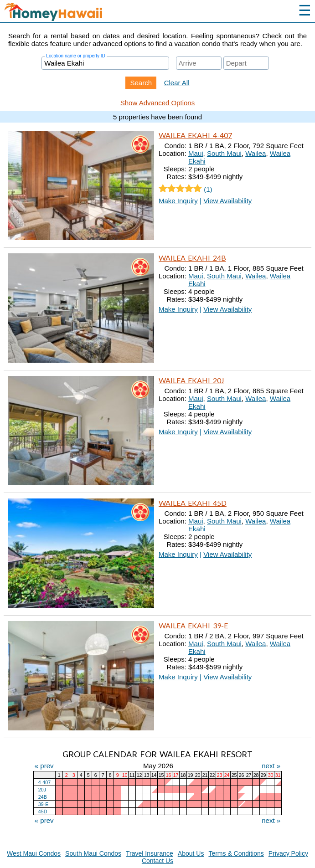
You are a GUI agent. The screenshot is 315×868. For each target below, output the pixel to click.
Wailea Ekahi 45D (193, 503)
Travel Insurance (150, 853)
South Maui (224, 153)
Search (141, 83)
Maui (196, 153)
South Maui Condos (93, 853)
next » (271, 766)
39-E (44, 804)
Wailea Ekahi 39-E (193, 625)
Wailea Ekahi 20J (191, 380)
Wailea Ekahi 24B (192, 258)
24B (43, 797)
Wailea (256, 153)
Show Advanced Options (157, 103)
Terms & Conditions (236, 853)
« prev (44, 766)
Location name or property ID (76, 56)
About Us (191, 853)
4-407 (44, 782)
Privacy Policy (288, 853)
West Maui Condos (34, 853)
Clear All (177, 83)
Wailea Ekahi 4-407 (195, 135)
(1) (186, 189)
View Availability (227, 201)
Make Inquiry (178, 201)
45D (43, 812)
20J (42, 790)
